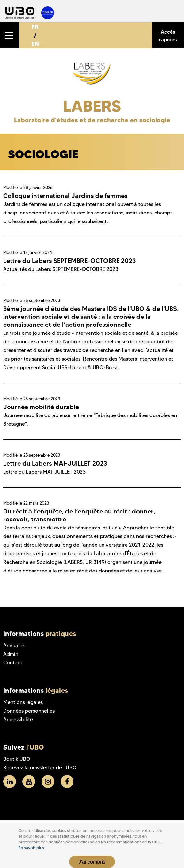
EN (35, 44)
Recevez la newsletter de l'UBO (40, 768)
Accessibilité (18, 719)
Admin (11, 654)
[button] (10, 35)
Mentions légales (23, 702)
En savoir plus (31, 848)
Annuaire (14, 645)
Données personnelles (29, 711)
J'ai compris (92, 862)
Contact (13, 663)
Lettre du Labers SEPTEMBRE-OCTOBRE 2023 (69, 261)
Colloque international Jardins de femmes (65, 196)
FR (35, 27)
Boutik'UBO (17, 759)
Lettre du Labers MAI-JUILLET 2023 (55, 463)
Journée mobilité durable (41, 407)
